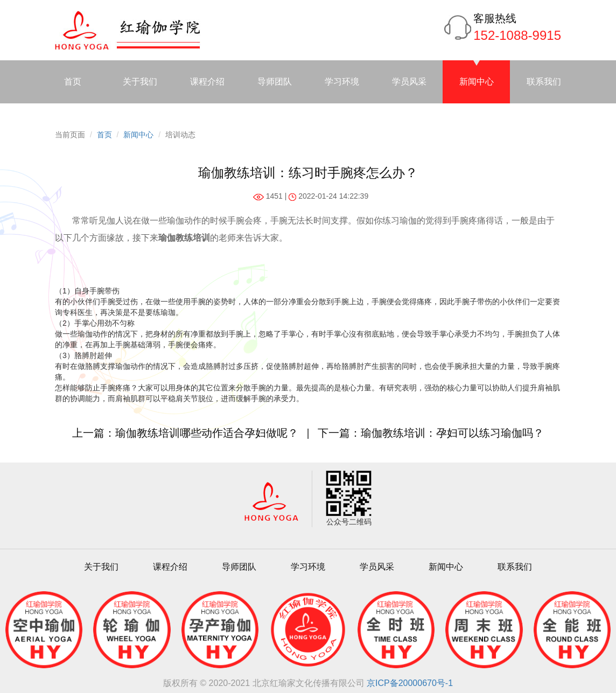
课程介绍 (207, 82)
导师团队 (275, 82)
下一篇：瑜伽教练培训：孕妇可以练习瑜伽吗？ (431, 433)
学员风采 (409, 82)
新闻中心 (477, 82)
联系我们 (544, 82)
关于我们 (140, 82)
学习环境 (342, 82)
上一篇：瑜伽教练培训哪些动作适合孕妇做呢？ (185, 433)
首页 (73, 82)
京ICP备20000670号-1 (410, 683)
